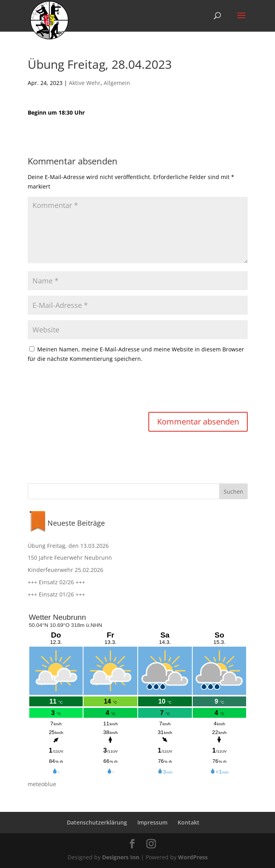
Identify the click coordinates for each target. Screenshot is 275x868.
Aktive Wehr (85, 83)
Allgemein (117, 83)
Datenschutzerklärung (97, 822)
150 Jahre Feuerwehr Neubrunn (70, 558)
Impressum (152, 822)
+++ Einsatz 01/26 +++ (56, 594)
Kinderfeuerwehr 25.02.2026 (65, 570)
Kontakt (189, 822)
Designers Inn (121, 857)
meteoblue (42, 784)
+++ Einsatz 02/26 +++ (56, 582)
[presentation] (88, 389)
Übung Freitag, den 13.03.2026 (68, 546)
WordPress (193, 857)
